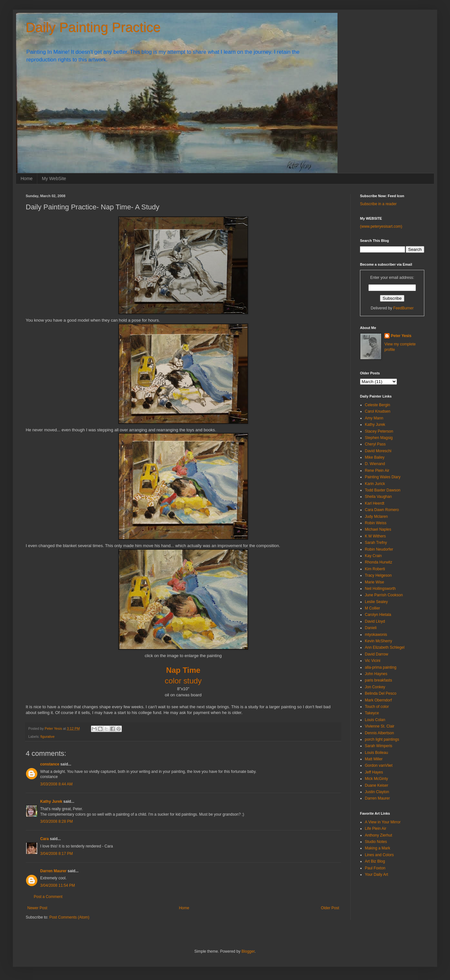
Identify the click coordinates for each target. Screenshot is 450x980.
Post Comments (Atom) (69, 917)
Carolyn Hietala (378, 615)
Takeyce (372, 713)
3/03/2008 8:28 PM (56, 821)
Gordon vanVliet (379, 765)
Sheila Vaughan (378, 497)
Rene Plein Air (377, 471)
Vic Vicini (373, 661)
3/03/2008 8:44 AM (56, 784)
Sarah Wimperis (378, 746)
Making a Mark (378, 848)
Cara (45, 839)
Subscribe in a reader (378, 204)
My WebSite (54, 179)
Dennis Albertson (379, 733)
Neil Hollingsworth (380, 589)
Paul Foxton (375, 868)
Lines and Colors (379, 855)
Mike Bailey (375, 457)
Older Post (330, 908)
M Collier (372, 608)
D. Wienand (375, 464)
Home (27, 179)
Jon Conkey (375, 687)
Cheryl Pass (375, 444)
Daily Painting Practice (93, 27)
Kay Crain (373, 556)
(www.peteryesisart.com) (381, 226)
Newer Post (37, 908)
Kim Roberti (375, 569)
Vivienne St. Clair (380, 726)
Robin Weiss (376, 523)
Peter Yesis (401, 336)
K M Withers (375, 536)
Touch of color (377, 707)
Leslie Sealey (376, 602)
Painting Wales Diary (383, 477)
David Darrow (377, 654)
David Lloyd (375, 621)
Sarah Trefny (376, 543)
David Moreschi (378, 451)
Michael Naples (378, 529)
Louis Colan (375, 720)
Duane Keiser (377, 785)
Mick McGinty (376, 779)
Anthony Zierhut (378, 835)
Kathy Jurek (51, 801)
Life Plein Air (376, 829)
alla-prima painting (381, 667)
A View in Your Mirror (383, 822)
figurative (48, 737)
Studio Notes (376, 842)
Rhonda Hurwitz (378, 562)
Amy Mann (374, 418)
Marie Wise (374, 582)
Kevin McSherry (378, 641)
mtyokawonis (376, 635)
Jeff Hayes (374, 772)
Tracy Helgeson (378, 575)
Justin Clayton (377, 792)
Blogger (248, 951)
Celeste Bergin (378, 405)
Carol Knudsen (378, 411)
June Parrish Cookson (384, 595)
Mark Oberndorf (378, 700)
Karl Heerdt (375, 503)
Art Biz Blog (375, 861)
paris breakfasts (378, 680)
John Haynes (376, 674)
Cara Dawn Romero (382, 510)
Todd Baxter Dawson (383, 490)
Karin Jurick (375, 484)
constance (50, 764)
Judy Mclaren (376, 517)
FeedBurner (403, 308)
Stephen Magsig (379, 438)
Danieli (371, 628)
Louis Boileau (376, 753)
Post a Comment (48, 897)
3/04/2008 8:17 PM (56, 854)
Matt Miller (374, 759)
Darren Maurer (53, 871)
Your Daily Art (376, 875)
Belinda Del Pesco (381, 693)
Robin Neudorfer (379, 549)
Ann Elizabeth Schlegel (385, 647)
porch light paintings (382, 739)
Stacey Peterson (379, 431)
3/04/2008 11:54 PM (58, 885)
